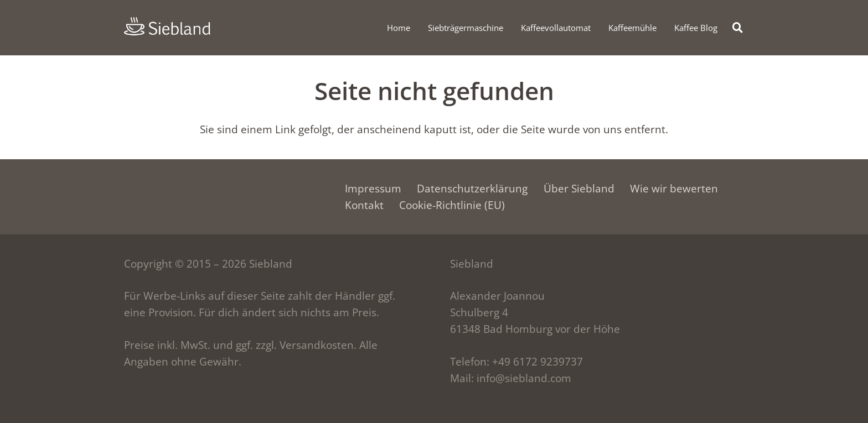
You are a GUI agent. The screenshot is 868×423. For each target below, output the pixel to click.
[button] (738, 27)
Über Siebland (579, 189)
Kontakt (364, 205)
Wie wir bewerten (674, 189)
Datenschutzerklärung (472, 189)
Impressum (373, 189)
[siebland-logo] (167, 26)
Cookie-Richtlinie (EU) (452, 205)
